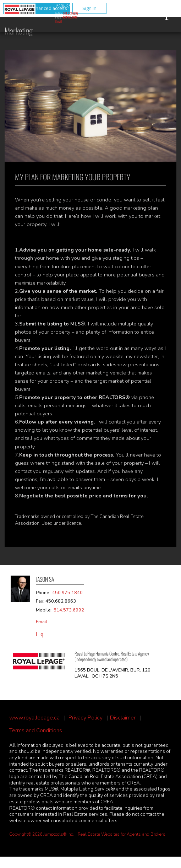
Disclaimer (123, 718)
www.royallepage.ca (34, 718)
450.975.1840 (70, 17)
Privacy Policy (86, 718)
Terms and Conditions (36, 731)
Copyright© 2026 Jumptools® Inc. (42, 834)
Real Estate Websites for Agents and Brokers (122, 834)
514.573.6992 (71, 13)
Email (59, 21)
